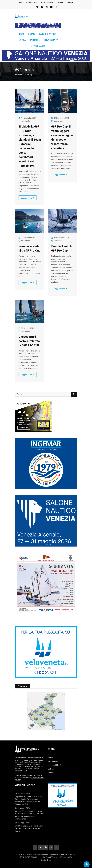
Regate (32, 34)
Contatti (70, 3)
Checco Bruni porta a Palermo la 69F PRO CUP (29, 341)
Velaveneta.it (31, 3)
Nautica (22, 40)
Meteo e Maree (38, 46)
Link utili (60, 3)
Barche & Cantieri (48, 34)
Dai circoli (35, 40)
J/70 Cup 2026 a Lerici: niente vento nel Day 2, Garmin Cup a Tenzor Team (29, 828)
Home (20, 3)
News (22, 34)
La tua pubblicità (47, 3)
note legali (23, 771)
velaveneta (26, 121)
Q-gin (49, 860)
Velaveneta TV (51, 40)
